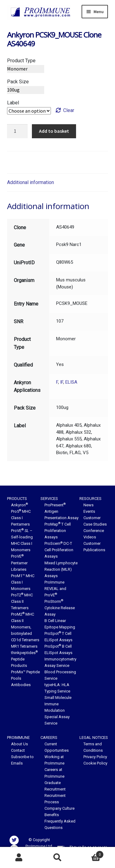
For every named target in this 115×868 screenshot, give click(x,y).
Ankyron (19, 505)
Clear (69, 110)
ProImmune (18, 738)
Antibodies (21, 685)
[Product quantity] (17, 131)
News (88, 505)
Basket (90, 853)
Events (89, 511)
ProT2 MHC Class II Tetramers (22, 601)
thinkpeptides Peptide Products (24, 659)
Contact (18, 750)
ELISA (71, 382)
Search (57, 858)
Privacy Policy (95, 757)
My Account (19, 858)
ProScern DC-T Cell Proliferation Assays (59, 550)
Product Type (21, 61)
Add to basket (54, 131)
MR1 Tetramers (24, 646)
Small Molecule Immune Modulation (58, 704)
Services (49, 499)
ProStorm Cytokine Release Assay (60, 608)
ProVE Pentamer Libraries (19, 563)
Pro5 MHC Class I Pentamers (21, 518)
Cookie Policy (95, 763)
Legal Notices (94, 738)
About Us (19, 744)
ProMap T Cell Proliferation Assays (58, 531)
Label (13, 103)
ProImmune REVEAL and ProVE (55, 589)
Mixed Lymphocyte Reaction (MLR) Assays (61, 569)
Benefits (52, 815)
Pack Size (18, 82)
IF (62, 382)
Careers (49, 738)
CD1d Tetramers (25, 640)
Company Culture (59, 808)
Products (17, 499)
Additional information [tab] (31, 182)
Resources (90, 499)
